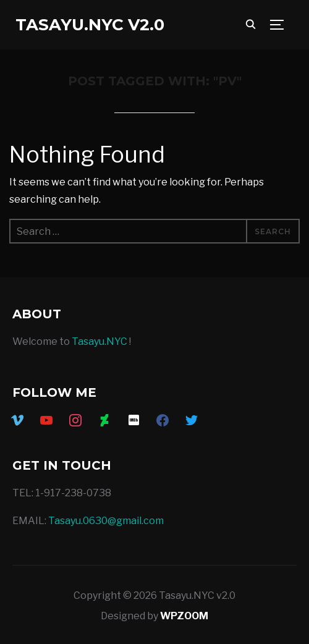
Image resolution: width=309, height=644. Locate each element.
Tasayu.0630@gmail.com (106, 521)
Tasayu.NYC (99, 341)
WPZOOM (184, 616)
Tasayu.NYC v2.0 (90, 25)
